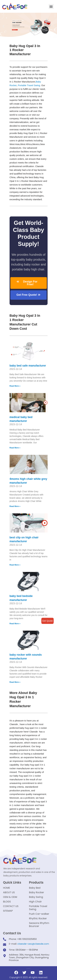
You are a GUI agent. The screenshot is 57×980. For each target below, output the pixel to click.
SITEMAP (8, 911)
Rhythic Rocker (38, 918)
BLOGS (7, 902)
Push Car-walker (39, 914)
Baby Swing (36, 897)
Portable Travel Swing (38, 908)
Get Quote (47, 621)
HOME (7, 888)
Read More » (15, 386)
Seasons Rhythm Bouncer (39, 925)
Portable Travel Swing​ (29, 85)
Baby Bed (35, 888)
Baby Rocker (37, 892)
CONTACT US (11, 906)
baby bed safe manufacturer (28, 366)
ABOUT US (9, 892)
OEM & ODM (10, 897)
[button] (51, 7)
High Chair (35, 902)
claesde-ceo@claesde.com (33, 944)
